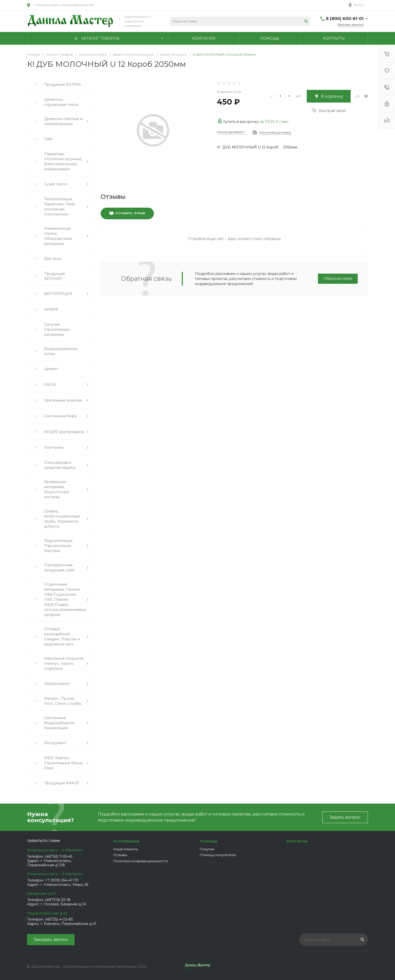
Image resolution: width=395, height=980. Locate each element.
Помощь (209, 841)
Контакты (297, 841)
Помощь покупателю (218, 855)
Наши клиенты (126, 849)
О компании (126, 841)
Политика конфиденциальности (141, 861)
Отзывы (120, 855)
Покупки (207, 849)
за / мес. (275, 122)
